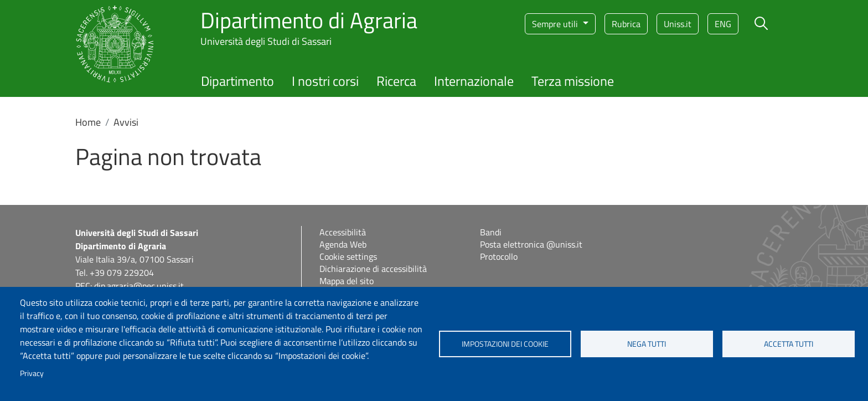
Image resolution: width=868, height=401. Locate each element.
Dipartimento (237, 81)
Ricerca (396, 81)
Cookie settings (348, 256)
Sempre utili (556, 24)
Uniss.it (678, 24)
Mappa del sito (347, 281)
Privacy (32, 373)
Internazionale (474, 81)
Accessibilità (343, 232)
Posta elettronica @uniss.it (531, 244)
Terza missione (573, 81)
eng (723, 24)
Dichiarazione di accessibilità (373, 269)
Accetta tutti (789, 344)
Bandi (491, 232)
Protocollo (499, 256)
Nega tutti (647, 344)
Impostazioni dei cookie (505, 344)
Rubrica (626, 24)
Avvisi (126, 122)
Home (88, 122)
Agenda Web (343, 244)
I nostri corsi (325, 81)
